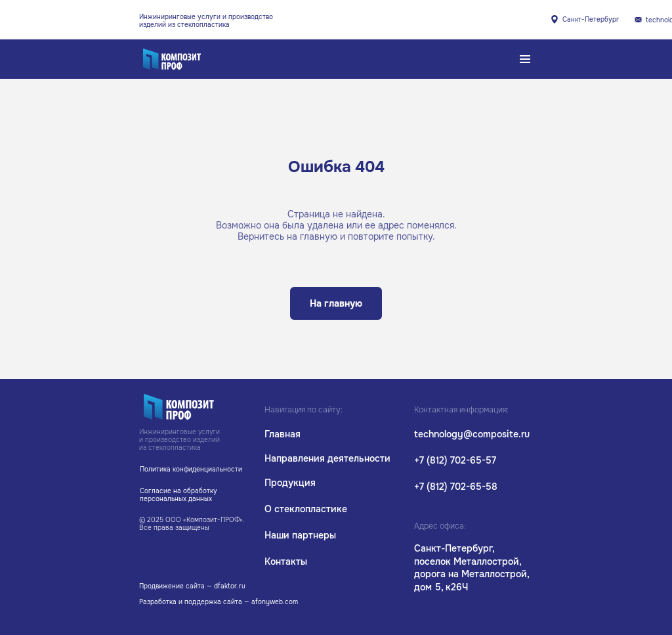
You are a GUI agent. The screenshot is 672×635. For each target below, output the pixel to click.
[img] (638, 20)
